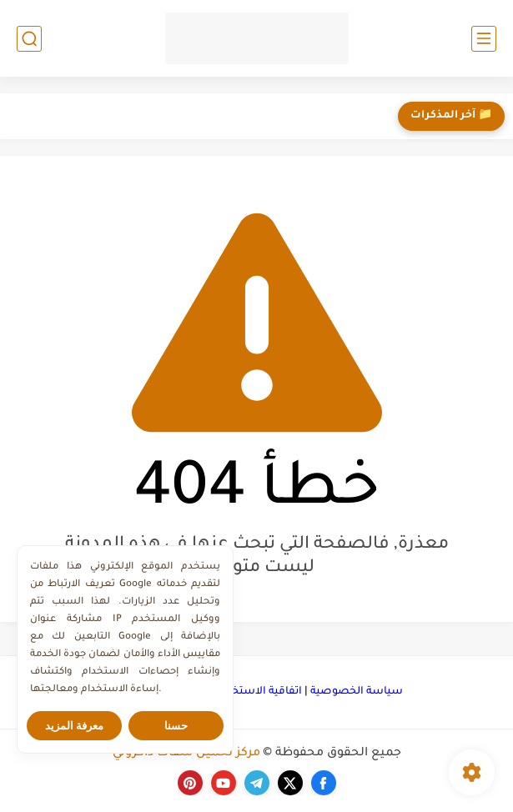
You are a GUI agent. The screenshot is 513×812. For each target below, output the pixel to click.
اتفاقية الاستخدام (259, 692)
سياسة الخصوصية (357, 692)
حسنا (176, 726)
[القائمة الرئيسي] (484, 39)
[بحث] (29, 39)
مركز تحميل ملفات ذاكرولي (186, 754)
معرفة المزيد (75, 726)
